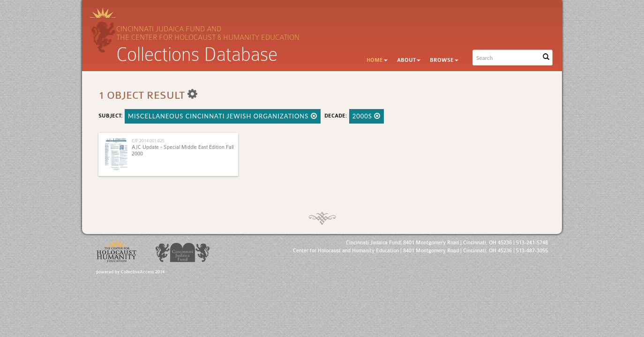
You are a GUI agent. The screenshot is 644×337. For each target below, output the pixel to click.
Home (377, 60)
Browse (444, 60)
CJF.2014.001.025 (148, 141)
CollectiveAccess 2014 (143, 272)
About (409, 60)
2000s (367, 116)
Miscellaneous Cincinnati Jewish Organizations (223, 116)
